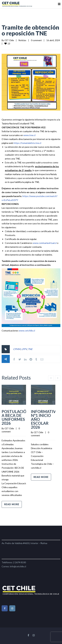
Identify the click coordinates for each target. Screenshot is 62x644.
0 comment (36, 40)
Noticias (22, 40)
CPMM (17, 349)
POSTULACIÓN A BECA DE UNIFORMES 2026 (16, 417)
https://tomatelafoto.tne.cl (27, 143)
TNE (30, 349)
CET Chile (9, 40)
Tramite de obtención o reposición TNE (30, 30)
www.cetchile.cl (27, 331)
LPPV (24, 349)
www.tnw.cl (29, 135)
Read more (12, 504)
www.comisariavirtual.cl (45, 243)
